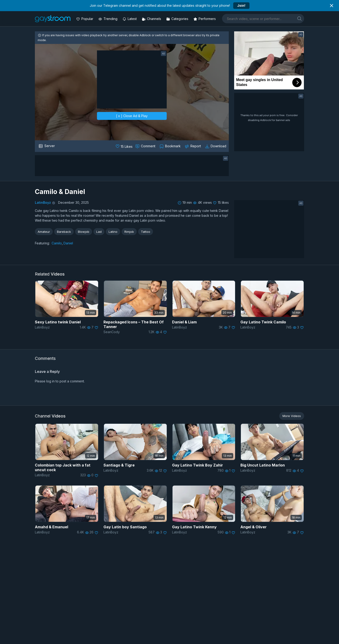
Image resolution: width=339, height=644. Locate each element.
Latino (113, 232)
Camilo (57, 243)
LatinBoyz (43, 202)
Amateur (44, 232)
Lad (99, 232)
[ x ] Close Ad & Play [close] (132, 116)
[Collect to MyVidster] (171, 146)
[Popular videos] (85, 19)
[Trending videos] (108, 19)
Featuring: (42, 243)
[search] (299, 18)
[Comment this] (146, 146)
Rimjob (129, 232)
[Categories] (178, 19)
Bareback (64, 232)
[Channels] (152, 19)
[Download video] (216, 146)
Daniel (68, 243)
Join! (241, 5)
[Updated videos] (130, 19)
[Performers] (205, 19)
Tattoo (146, 232)
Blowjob (84, 232)
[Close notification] (332, 6)
